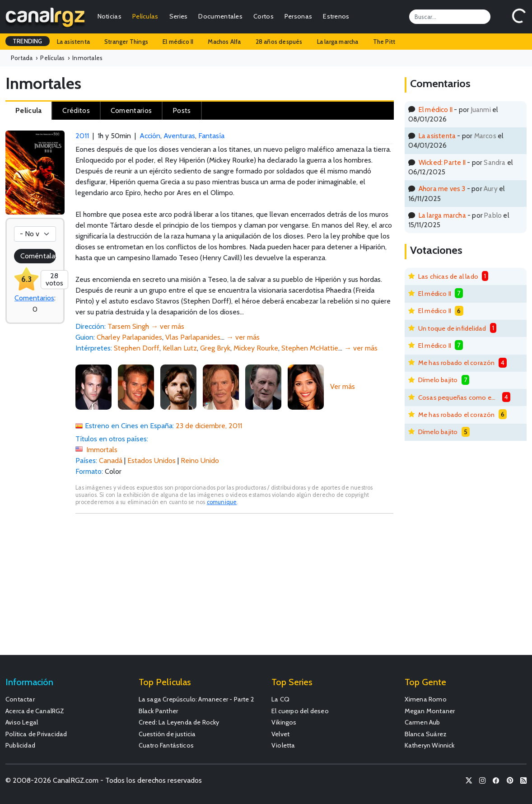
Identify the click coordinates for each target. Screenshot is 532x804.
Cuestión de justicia (167, 734)
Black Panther (159, 711)
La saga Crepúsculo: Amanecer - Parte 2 (197, 699)
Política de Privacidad (36, 734)
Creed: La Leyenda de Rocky (179, 722)
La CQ (280, 699)
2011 (82, 136)
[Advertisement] (234, 589)
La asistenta (73, 42)
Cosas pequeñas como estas (458, 397)
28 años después (279, 42)
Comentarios (34, 298)
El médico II (178, 42)
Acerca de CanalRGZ (35, 711)
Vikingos (284, 722)
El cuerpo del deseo (300, 711)
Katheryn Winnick (430, 745)
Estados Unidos (152, 460)
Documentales (220, 16)
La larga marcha (338, 42)
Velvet (280, 734)
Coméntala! (38, 256)
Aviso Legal (22, 722)
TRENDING (28, 41)
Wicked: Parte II (442, 162)
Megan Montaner (430, 711)
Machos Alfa (224, 42)
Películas (145, 16)
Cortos (264, 16)
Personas (298, 16)
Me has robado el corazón (457, 363)
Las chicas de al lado (448, 276)
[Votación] (35, 234)
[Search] (450, 17)
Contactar (20, 699)
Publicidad (20, 745)
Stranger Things (126, 42)
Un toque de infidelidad (452, 328)
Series (179, 16)
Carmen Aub (422, 722)
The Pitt (384, 42)
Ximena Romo (426, 699)
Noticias (110, 16)
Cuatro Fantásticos (166, 745)
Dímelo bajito (438, 380)
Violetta (283, 745)
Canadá (111, 460)
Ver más (343, 386)
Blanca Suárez (426, 734)
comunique (222, 502)
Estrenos (336, 16)
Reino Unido (200, 460)
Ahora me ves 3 (442, 189)
